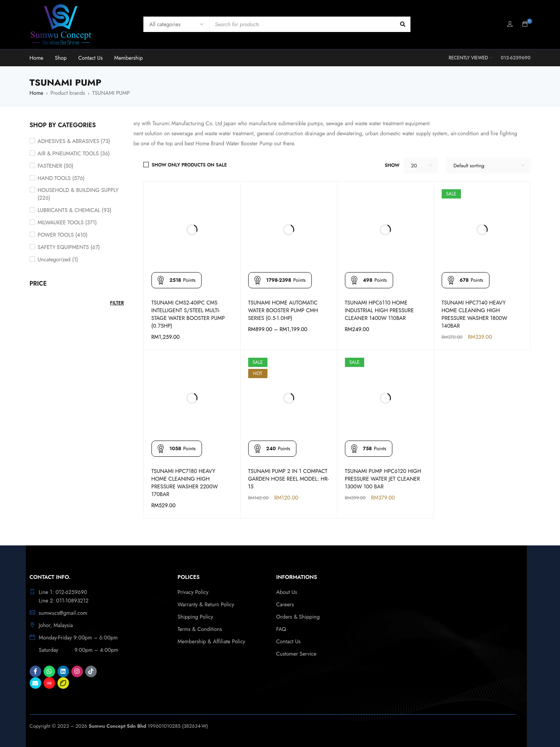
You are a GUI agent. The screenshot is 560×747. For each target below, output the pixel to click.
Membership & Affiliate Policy (212, 641)
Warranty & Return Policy (206, 604)
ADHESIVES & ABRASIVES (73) (74, 141)
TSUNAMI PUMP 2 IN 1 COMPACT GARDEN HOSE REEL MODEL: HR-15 (288, 479)
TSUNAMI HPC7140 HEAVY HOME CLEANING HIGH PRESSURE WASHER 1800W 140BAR (475, 314)
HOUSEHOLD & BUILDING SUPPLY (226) (78, 194)
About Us (287, 592)
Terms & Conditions (200, 629)
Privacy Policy (193, 592)
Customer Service (297, 654)
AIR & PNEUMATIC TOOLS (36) (74, 153)
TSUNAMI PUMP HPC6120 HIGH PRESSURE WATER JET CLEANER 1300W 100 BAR (383, 479)
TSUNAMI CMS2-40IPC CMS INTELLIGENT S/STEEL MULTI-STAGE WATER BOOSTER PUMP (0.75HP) (188, 314)
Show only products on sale (189, 165)
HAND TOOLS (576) (61, 178)
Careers (285, 604)
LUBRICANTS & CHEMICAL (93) (75, 210)
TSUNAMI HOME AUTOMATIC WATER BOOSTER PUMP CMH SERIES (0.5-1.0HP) (283, 310)
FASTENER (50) (56, 166)
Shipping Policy (195, 617)
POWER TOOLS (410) (63, 235)
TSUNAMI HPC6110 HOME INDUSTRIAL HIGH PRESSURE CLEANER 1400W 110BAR (379, 310)
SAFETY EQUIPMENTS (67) (69, 247)
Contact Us (288, 641)
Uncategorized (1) (58, 259)
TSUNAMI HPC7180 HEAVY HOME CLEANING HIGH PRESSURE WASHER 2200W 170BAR (185, 483)
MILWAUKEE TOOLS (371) (67, 222)
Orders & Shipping (298, 617)
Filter (117, 303)
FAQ (281, 629)
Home (37, 93)
